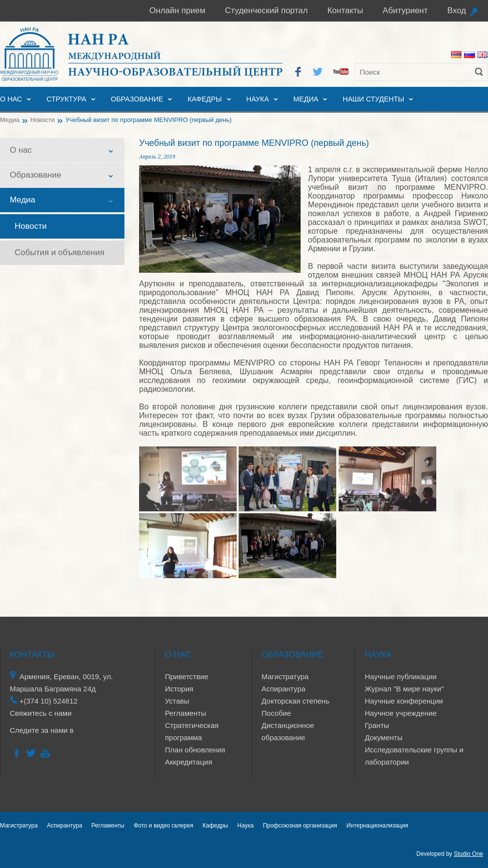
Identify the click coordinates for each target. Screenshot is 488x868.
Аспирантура (284, 689)
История (179, 689)
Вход (457, 10)
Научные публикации (400, 676)
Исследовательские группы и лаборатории (414, 756)
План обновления (195, 750)
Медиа (306, 99)
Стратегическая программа (192, 731)
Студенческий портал (266, 10)
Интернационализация (377, 826)
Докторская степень (295, 701)
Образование (137, 99)
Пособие (276, 713)
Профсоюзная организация (300, 826)
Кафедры (204, 99)
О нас (11, 99)
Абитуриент (405, 10)
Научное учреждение (400, 713)
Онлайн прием (177, 10)
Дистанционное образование (288, 731)
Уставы (177, 701)
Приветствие (187, 676)
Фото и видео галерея (163, 826)
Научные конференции (404, 701)
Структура (66, 99)
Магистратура (285, 676)
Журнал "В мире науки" (404, 689)
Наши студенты (373, 99)
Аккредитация (189, 762)
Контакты (345, 10)
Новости (42, 120)
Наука (258, 99)
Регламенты (186, 713)
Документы (383, 737)
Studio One (468, 854)
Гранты (377, 725)
